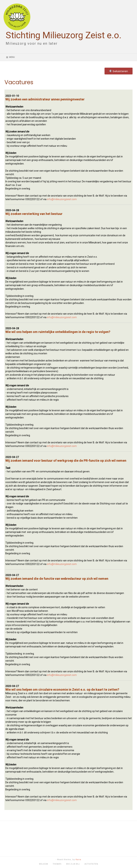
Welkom (44, 864)
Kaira (78, 860)
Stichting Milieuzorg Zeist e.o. (64, 35)
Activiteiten (91, 864)
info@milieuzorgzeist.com (62, 199)
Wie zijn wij (73, 864)
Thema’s (57, 864)
